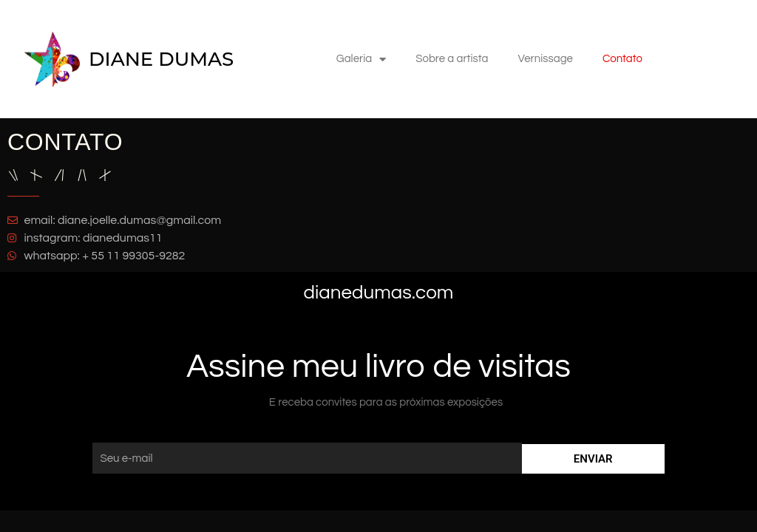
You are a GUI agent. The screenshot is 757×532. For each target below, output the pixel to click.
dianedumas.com (379, 293)
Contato (622, 59)
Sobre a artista (452, 59)
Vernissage (545, 59)
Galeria (361, 59)
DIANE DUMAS (161, 59)
